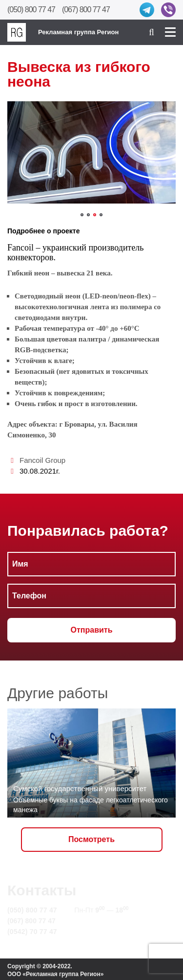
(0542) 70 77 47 (32, 932)
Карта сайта (94, 932)
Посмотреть (91, 839)
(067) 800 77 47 (86, 10)
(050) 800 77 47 (31, 10)
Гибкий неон (28, 273)
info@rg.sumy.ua (102, 921)
